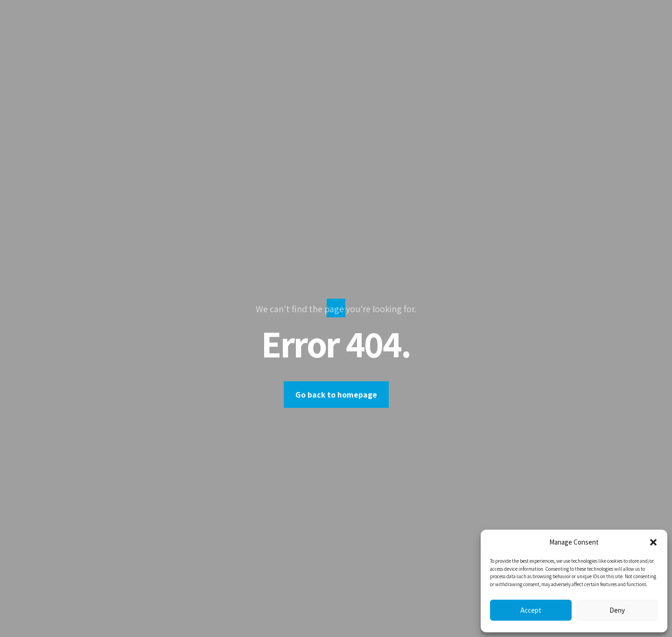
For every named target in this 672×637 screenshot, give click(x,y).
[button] (653, 542)
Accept (531, 610)
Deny (617, 610)
